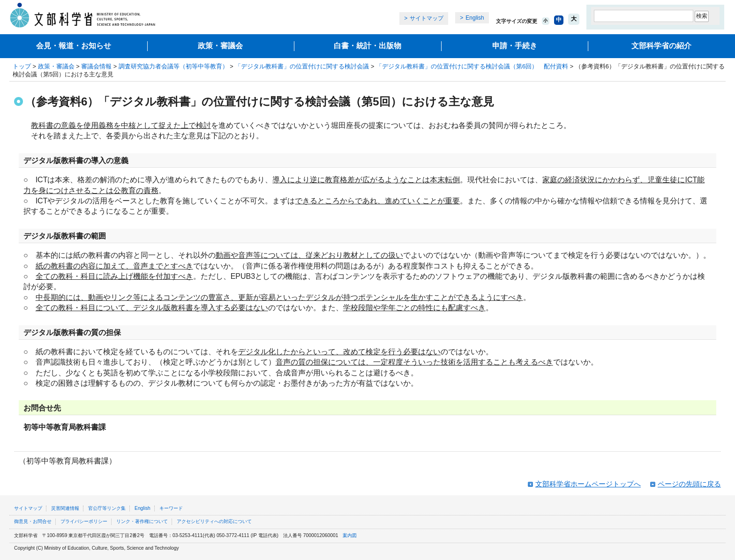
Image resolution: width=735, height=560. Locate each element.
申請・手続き (515, 46)
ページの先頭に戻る (689, 484)
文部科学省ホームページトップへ (588, 484)
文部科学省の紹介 (661, 46)
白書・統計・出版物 (367, 46)
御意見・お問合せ (33, 521)
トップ (22, 66)
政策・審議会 (220, 46)
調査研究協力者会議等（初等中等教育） (173, 66)
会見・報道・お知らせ (74, 46)
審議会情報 (96, 66)
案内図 (350, 535)
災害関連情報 (65, 508)
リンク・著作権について (142, 521)
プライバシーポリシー (84, 521)
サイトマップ (427, 18)
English (475, 18)
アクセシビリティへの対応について (214, 521)
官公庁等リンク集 (107, 508)
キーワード (171, 508)
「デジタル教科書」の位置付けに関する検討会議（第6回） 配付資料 (472, 66)
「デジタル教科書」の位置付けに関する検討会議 (302, 66)
